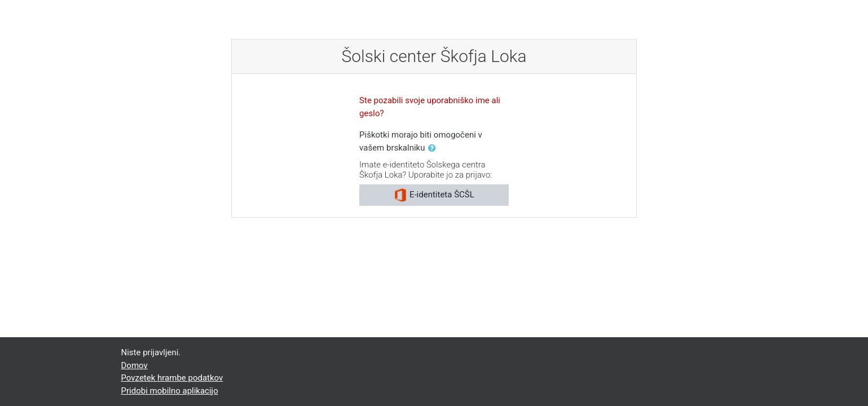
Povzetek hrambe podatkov (172, 378)
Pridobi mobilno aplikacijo (170, 391)
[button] (434, 149)
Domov (135, 365)
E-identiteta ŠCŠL (434, 195)
